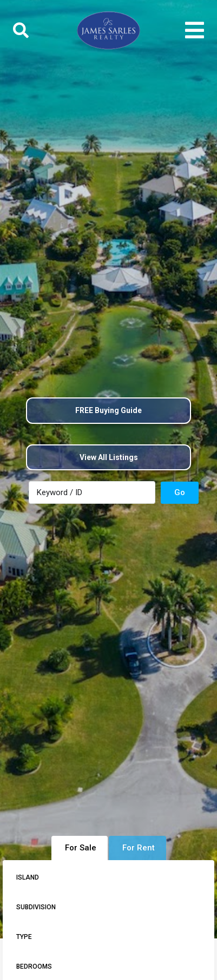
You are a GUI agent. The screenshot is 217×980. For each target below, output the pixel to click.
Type (24, 937)
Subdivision (36, 907)
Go (180, 492)
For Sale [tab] (81, 848)
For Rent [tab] (139, 848)
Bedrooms (34, 967)
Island (28, 877)
